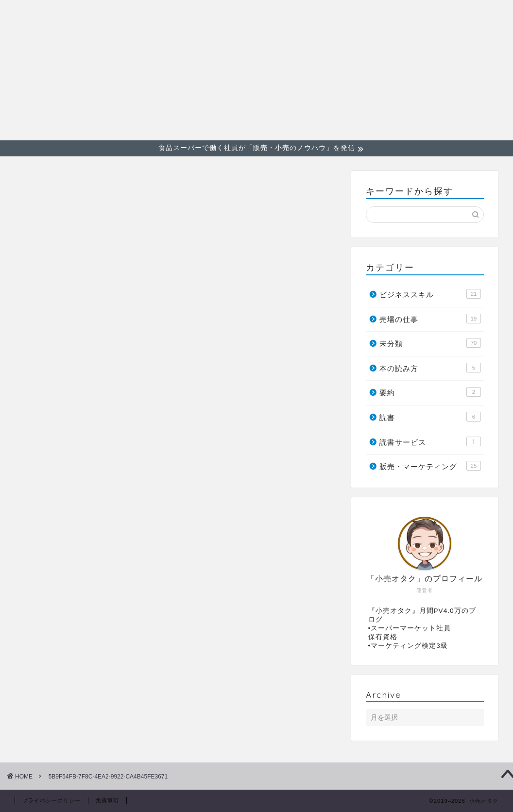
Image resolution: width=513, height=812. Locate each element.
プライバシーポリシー (51, 800)
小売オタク (34, 69)
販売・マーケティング (318, 15)
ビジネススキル (407, 15)
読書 (430, 417)
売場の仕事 (474, 15)
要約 (430, 392)
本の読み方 (430, 368)
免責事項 (107, 800)
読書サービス (430, 441)
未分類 (430, 343)
